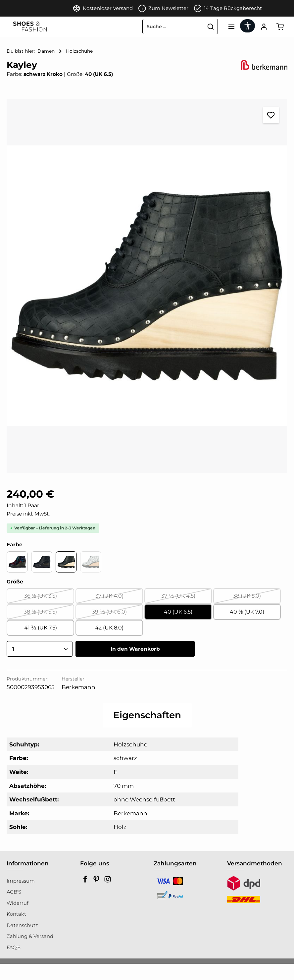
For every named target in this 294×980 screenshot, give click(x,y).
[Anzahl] (40, 649)
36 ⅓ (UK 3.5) (49, 598)
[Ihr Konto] (264, 27)
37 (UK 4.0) (119, 598)
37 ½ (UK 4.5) (187, 598)
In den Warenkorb (135, 649)
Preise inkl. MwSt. (28, 514)
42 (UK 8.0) (109, 628)
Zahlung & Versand (30, 936)
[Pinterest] (97, 881)
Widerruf (18, 903)
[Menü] (231, 27)
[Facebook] (86, 881)
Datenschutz (22, 925)
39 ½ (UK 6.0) (118, 614)
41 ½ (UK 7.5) (41, 628)
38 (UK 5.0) (257, 598)
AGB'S (14, 892)
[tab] (147, 715)
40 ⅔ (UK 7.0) (247, 612)
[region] (147, 286)
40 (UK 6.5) (178, 612)
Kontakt (16, 914)
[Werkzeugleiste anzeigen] (247, 26)
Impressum (21, 881)
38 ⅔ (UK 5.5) (49, 614)
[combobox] (173, 27)
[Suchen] (211, 27)
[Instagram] (108, 881)
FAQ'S (14, 948)
